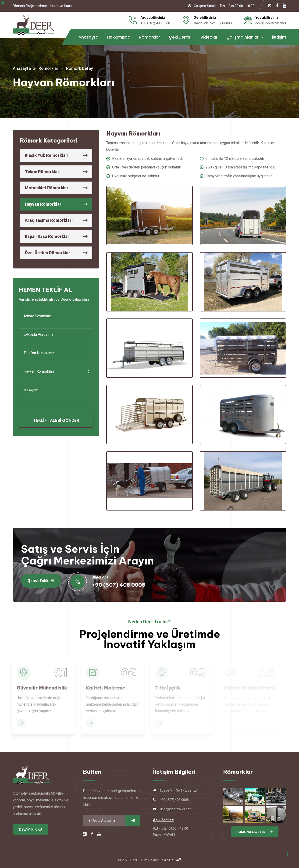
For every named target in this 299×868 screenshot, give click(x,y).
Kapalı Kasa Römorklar (47, 236)
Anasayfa (88, 37)
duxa (176, 860)
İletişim (279, 37)
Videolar (209, 37)
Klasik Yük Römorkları (47, 155)
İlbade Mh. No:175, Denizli (213, 23)
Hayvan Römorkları (44, 204)
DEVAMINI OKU (31, 829)
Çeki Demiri (180, 37)
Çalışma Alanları (243, 37)
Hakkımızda (119, 37)
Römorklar (150, 37)
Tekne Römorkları (43, 172)
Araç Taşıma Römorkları (49, 220)
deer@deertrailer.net (271, 23)
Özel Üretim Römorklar (48, 253)
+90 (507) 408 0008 (155, 23)
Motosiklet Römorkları (47, 188)
